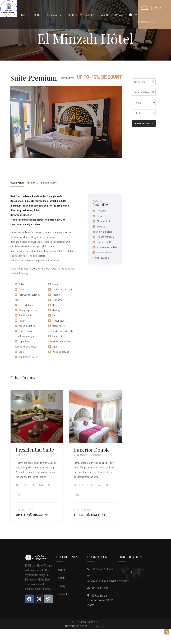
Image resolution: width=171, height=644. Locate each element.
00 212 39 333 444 (103, 584)
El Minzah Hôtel (84, 636)
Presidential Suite (35, 465)
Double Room (80, 469)
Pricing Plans (49, 197)
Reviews (32, 197)
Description (17, 197)
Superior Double (92, 465)
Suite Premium (34, 78)
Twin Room (21, 469)
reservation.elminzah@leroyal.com (108, 596)
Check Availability (144, 123)
